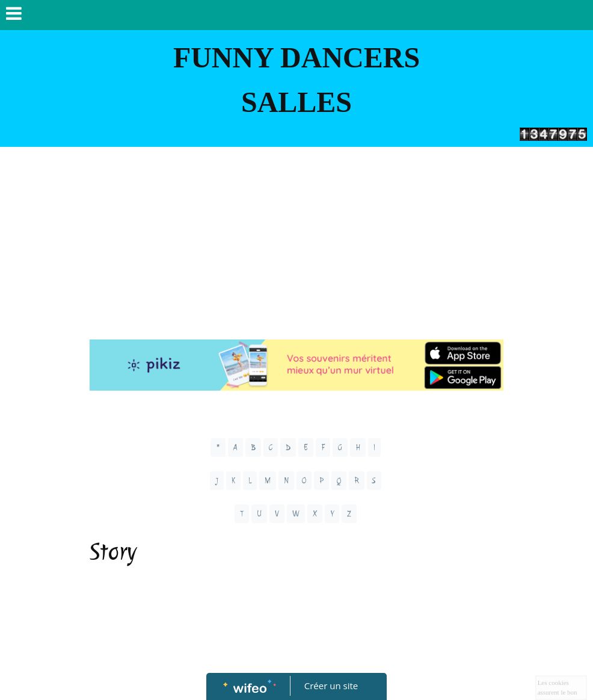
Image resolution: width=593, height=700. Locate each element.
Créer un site (331, 686)
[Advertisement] (296, 237)
